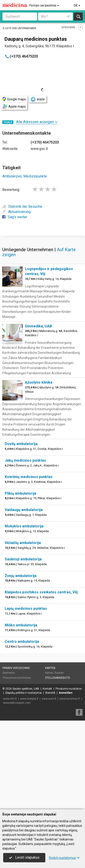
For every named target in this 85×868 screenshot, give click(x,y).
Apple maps (14, 107)
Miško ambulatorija (21, 714)
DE (77, 5)
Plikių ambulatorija (21, 582)
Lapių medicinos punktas (26, 697)
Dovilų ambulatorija (21, 533)
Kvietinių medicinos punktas (29, 566)
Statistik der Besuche (22, 206)
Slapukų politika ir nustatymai (23, 782)
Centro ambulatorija (22, 730)
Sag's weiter (15, 217)
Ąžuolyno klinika (39, 471)
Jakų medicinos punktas (25, 549)
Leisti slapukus (24, 857)
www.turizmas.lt (70, 787)
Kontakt (47, 777)
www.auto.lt (49, 787)
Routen (59, 762)
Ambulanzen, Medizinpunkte (25, 176)
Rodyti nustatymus (64, 858)
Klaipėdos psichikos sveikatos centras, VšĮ (41, 681)
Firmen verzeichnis (45, 5)
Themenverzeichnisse (17, 767)
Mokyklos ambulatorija (24, 615)
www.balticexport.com (17, 792)
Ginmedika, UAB (38, 415)
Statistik (50, 782)
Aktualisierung (16, 212)
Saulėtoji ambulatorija (23, 648)
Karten (50, 757)
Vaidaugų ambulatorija (24, 598)
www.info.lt (10, 787)
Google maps (14, 99)
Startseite (9, 762)
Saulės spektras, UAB (26, 777)
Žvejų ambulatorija (21, 664)
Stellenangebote (58, 767)
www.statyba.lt (29, 787)
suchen (78, 16)
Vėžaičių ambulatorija (23, 631)
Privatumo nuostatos (69, 777)
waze (37, 99)
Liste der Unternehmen (19, 28)
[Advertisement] (42, 280)
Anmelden (66, 782)
